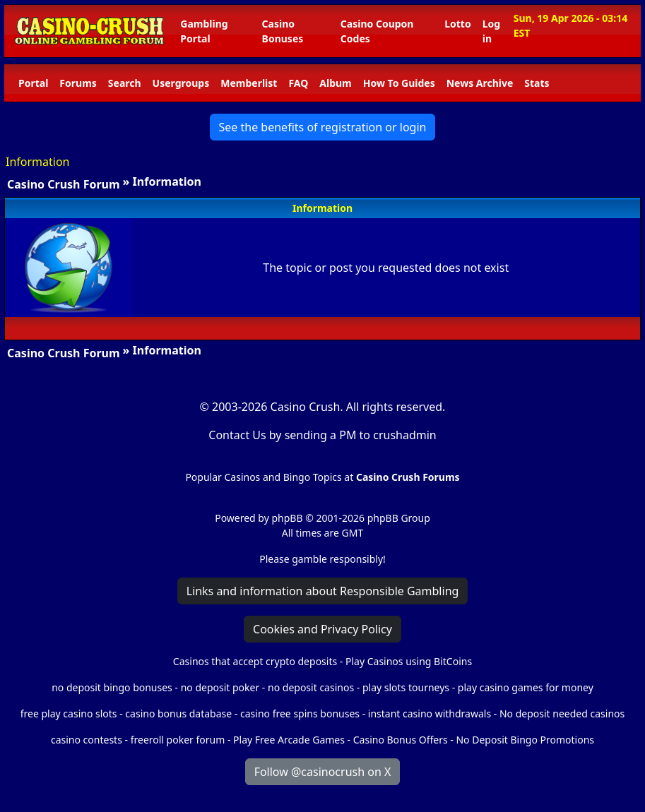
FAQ (298, 83)
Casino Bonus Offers (401, 740)
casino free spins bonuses (300, 714)
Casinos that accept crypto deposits (255, 661)
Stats (537, 83)
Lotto (457, 24)
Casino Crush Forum (64, 184)
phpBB (287, 518)
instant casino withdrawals (431, 714)
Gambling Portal (204, 31)
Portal (33, 83)
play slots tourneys (406, 687)
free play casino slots (69, 714)
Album (335, 83)
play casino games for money (526, 687)
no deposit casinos (311, 687)
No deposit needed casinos (562, 714)
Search (125, 83)
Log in (491, 31)
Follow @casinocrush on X (323, 772)
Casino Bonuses (283, 31)
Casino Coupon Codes (377, 31)
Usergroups (181, 83)
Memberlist (249, 83)
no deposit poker (220, 687)
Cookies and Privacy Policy (322, 629)
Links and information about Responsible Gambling (323, 591)
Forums (78, 83)
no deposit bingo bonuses (112, 687)
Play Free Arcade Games (289, 740)
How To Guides (399, 83)
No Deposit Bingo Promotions (525, 740)
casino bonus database (178, 714)
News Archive (480, 83)
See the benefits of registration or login (323, 127)
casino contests (87, 740)
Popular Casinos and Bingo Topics (263, 477)
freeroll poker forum (178, 740)
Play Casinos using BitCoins (409, 661)
